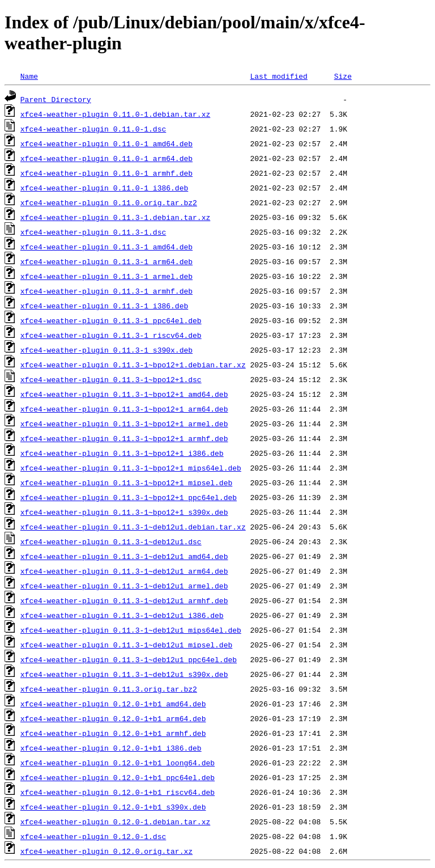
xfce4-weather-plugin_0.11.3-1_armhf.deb (106, 291)
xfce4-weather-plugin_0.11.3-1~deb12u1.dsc (111, 541)
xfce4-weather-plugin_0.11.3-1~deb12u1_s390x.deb (124, 674)
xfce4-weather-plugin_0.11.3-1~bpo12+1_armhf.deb (124, 438)
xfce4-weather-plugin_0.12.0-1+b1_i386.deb (111, 748)
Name (29, 76)
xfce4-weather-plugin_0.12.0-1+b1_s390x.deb (113, 807)
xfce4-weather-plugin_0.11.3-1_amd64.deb (106, 247)
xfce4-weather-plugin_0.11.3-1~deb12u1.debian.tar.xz (133, 527)
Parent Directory (56, 99)
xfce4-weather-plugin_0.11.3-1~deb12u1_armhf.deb (124, 600)
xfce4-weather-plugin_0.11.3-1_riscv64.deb (111, 335)
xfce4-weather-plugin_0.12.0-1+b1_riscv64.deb (118, 792)
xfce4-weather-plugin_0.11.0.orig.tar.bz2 (109, 202)
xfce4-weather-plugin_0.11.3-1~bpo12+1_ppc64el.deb (129, 497)
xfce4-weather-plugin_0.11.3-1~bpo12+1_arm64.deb (124, 409)
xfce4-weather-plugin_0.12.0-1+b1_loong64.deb (118, 763)
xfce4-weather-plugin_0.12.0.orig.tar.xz (106, 851)
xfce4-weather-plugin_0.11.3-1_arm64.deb (106, 261)
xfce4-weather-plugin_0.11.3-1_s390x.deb (106, 350)
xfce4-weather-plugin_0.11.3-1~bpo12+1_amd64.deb (124, 394)
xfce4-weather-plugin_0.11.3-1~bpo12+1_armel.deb (124, 424)
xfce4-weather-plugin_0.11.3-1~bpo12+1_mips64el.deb (131, 468)
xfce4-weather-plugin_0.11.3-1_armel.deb (106, 276)
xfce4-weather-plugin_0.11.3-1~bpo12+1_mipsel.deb (126, 482)
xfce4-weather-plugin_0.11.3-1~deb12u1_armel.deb (124, 586)
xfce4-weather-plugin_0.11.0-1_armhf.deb (106, 173)
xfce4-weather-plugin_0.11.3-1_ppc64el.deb (111, 320)
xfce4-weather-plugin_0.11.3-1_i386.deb (104, 306)
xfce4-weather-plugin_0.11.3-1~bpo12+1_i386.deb (122, 453)
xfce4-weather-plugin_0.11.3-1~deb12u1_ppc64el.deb (129, 659)
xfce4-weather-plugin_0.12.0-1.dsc (93, 836)
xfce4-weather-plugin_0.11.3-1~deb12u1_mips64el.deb (131, 630)
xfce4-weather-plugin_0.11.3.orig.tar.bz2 (109, 689)
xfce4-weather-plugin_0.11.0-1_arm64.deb (106, 158)
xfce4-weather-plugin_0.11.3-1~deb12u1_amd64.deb (124, 556)
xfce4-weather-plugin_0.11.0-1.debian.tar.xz (115, 114)
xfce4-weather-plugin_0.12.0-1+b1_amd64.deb (113, 704)
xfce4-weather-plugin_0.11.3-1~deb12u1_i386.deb (122, 615)
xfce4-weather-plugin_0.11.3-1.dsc (93, 232)
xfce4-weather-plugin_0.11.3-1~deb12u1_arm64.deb (124, 571)
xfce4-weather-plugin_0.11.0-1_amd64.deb (106, 143)
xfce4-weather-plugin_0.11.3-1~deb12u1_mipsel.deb (126, 645)
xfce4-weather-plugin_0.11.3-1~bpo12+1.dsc (111, 379)
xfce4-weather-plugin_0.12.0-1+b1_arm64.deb (113, 718)
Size (343, 76)
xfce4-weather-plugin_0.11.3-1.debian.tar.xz (115, 217)
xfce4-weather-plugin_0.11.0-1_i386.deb (104, 188)
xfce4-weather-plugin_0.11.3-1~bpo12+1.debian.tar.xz (133, 365)
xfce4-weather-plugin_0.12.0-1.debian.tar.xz (115, 822)
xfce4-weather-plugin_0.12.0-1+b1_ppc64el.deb (118, 777)
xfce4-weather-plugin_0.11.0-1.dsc (93, 129)
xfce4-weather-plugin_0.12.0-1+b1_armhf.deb (113, 733)
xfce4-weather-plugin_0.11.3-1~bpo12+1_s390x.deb (124, 512)
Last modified (278, 76)
